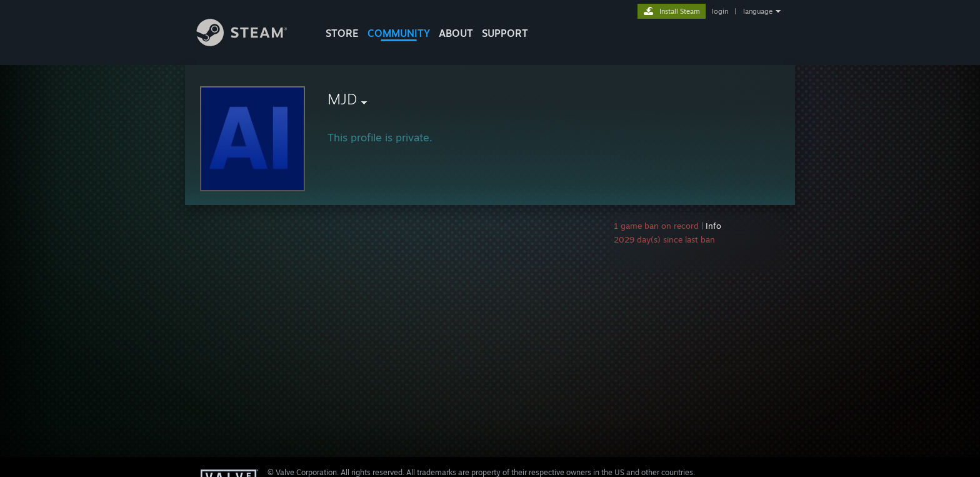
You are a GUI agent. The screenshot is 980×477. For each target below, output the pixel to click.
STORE (342, 33)
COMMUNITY (399, 33)
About (456, 33)
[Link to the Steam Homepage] (251, 43)
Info (713, 226)
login (720, 11)
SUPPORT (505, 33)
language (758, 11)
